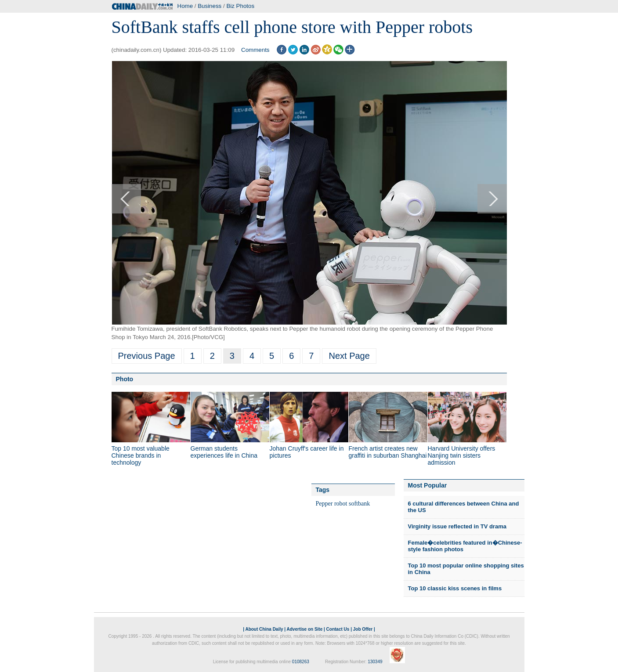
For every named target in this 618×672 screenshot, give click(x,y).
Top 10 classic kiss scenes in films (455, 588)
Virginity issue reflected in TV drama (457, 526)
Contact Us (338, 629)
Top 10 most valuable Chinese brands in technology (141, 455)
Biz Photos (240, 6)
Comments (255, 50)
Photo (125, 379)
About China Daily (264, 629)
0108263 (301, 662)
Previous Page (147, 356)
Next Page (349, 356)
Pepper (324, 504)
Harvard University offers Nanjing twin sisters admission (462, 455)
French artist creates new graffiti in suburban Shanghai (388, 452)
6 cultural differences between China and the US (464, 507)
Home (185, 6)
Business (210, 6)
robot (341, 504)
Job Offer (363, 629)
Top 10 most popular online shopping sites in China (466, 569)
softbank (359, 504)
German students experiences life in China (224, 452)
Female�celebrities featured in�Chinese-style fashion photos (465, 546)
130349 (375, 662)
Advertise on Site (305, 629)
